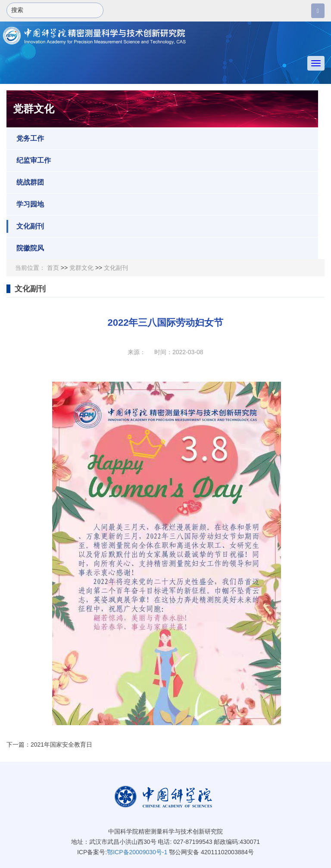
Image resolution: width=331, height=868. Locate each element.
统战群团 (25, 182)
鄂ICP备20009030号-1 (137, 852)
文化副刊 (25, 226)
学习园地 (25, 204)
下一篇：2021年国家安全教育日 (49, 744)
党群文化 (81, 268)
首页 (53, 268)
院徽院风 (25, 248)
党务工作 (25, 139)
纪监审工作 (29, 161)
